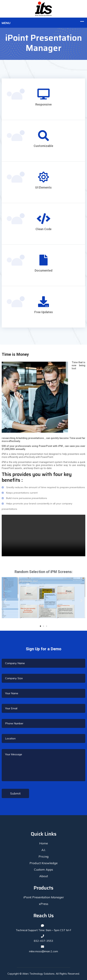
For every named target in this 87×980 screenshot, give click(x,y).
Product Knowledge (44, 863)
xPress (44, 904)
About (44, 876)
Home (44, 843)
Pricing (44, 856)
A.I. (43, 850)
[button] (40, 626)
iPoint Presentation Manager (44, 897)
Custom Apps (43, 870)
